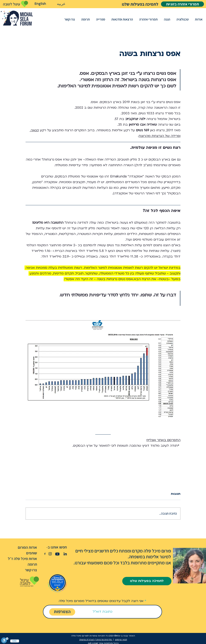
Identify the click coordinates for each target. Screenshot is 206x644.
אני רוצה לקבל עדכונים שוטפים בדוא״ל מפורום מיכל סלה (101, 601)
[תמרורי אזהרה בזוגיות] (182, 4)
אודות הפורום (27, 547)
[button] (199, 19)
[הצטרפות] (62, 612)
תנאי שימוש (121, 640)
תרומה (32, 564)
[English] (40, 4)
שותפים (32, 553)
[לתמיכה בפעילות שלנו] (133, 4)
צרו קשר (31, 570)
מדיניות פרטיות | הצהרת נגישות (96, 640)
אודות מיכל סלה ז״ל (23, 559)
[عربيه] (61, 4)
